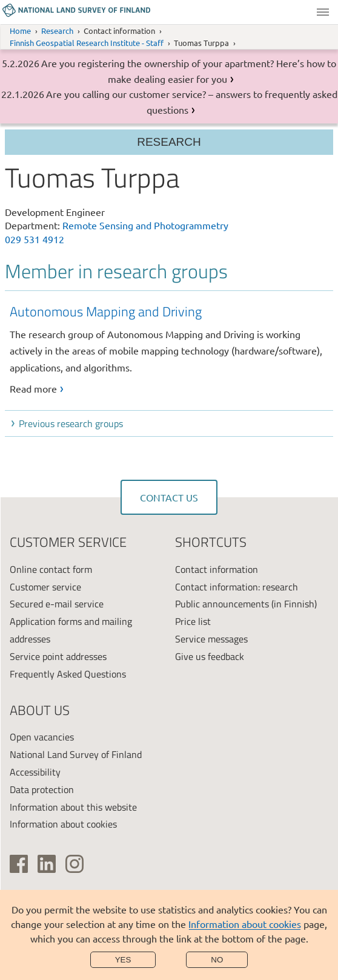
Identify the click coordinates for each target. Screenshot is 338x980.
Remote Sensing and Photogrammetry (145, 225)
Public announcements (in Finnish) (246, 604)
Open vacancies (42, 737)
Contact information (217, 569)
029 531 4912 (35, 239)
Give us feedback (210, 656)
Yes (123, 960)
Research (57, 31)
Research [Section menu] (169, 142)
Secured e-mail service (57, 604)
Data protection (42, 789)
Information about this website (73, 807)
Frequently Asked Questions (68, 674)
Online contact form (51, 569)
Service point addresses (58, 656)
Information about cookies (245, 924)
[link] (172, 349)
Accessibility (35, 772)
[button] (172, 423)
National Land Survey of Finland (76, 754)
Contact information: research (237, 587)
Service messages (211, 639)
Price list (193, 621)
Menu (323, 12)
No (217, 960)
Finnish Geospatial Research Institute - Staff (87, 43)
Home (20, 31)
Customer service (45, 587)
